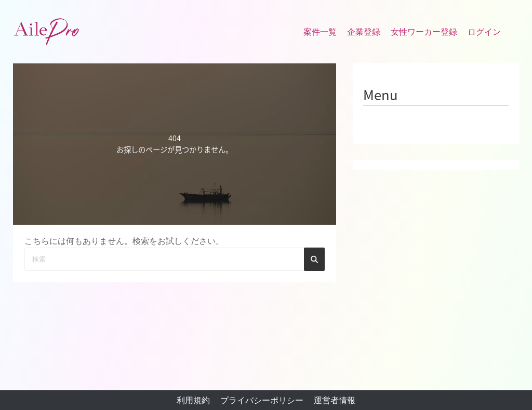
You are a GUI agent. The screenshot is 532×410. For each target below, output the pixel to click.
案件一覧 (320, 32)
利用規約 (193, 400)
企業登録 (364, 32)
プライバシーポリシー (262, 400)
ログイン (484, 32)
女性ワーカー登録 (424, 32)
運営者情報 (335, 400)
